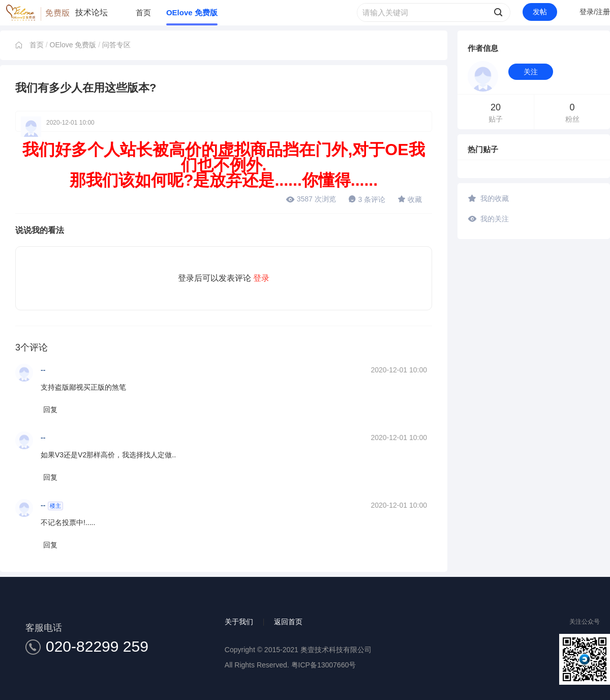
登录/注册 (595, 12)
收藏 (410, 199)
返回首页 (288, 622)
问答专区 (116, 45)
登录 (261, 278)
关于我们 (239, 622)
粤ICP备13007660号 (324, 665)
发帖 (540, 12)
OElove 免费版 (192, 12)
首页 (143, 12)
